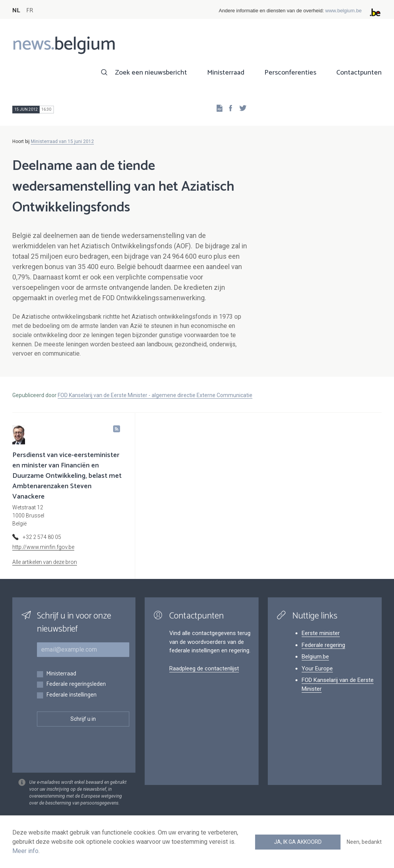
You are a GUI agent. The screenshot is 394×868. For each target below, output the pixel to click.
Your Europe (317, 668)
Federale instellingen (71, 695)
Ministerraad (226, 73)
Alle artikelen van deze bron (45, 562)
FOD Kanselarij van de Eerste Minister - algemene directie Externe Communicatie (155, 395)
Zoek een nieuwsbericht (151, 73)
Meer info (25, 851)
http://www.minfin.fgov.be (43, 547)
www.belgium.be (343, 11)
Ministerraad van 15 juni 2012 (62, 141)
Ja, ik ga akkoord (298, 842)
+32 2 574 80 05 (42, 537)
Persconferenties (290, 73)
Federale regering (323, 645)
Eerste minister (321, 633)
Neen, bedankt (364, 842)
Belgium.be (315, 657)
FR (30, 11)
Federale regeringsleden (76, 684)
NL (16, 11)
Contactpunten (359, 73)
